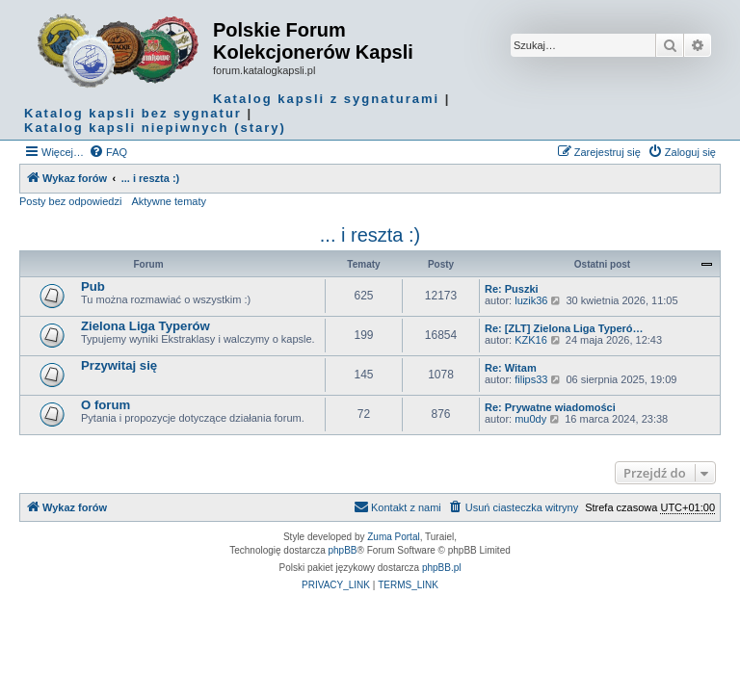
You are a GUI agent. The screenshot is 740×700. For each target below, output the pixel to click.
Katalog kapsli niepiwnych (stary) (155, 128)
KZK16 (531, 340)
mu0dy (530, 419)
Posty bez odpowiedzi (70, 201)
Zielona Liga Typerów (145, 326)
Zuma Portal (393, 537)
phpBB (343, 550)
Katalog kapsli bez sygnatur (133, 113)
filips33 (531, 379)
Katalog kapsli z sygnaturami (326, 99)
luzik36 (531, 300)
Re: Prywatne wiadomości (550, 407)
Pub (93, 286)
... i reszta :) (370, 235)
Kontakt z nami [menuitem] (397, 506)
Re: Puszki (512, 289)
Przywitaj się (119, 365)
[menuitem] (108, 152)
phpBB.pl (442, 568)
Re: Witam (511, 368)
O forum (106, 405)
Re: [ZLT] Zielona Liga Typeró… (564, 328)
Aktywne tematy (169, 201)
